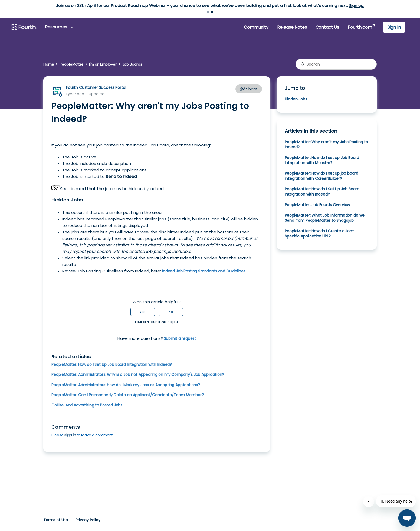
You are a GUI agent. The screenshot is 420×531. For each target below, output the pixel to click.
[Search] (336, 64)
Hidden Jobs (296, 99)
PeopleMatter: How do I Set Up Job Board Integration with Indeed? (112, 364)
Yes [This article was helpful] (142, 312)
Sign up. (357, 6)
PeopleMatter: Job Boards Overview (317, 205)
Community (256, 27)
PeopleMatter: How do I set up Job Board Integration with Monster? (322, 160)
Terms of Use (56, 520)
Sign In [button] (394, 27)
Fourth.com (360, 27)
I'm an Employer (103, 64)
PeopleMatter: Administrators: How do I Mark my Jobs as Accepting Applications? (126, 385)
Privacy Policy (88, 520)
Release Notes (292, 27)
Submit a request (180, 338)
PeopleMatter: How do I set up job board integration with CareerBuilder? (321, 176)
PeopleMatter (71, 64)
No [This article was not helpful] (171, 312)
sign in (70, 435)
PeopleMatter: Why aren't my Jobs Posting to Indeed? (326, 144)
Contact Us (327, 27)
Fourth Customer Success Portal (96, 87)
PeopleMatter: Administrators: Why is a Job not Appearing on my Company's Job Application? (138, 374)
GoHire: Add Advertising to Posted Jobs (87, 405)
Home (49, 64)
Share (249, 89)
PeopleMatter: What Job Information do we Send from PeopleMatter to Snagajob (325, 218)
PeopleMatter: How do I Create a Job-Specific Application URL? (319, 234)
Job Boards (132, 64)
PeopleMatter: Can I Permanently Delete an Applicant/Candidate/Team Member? (128, 395)
